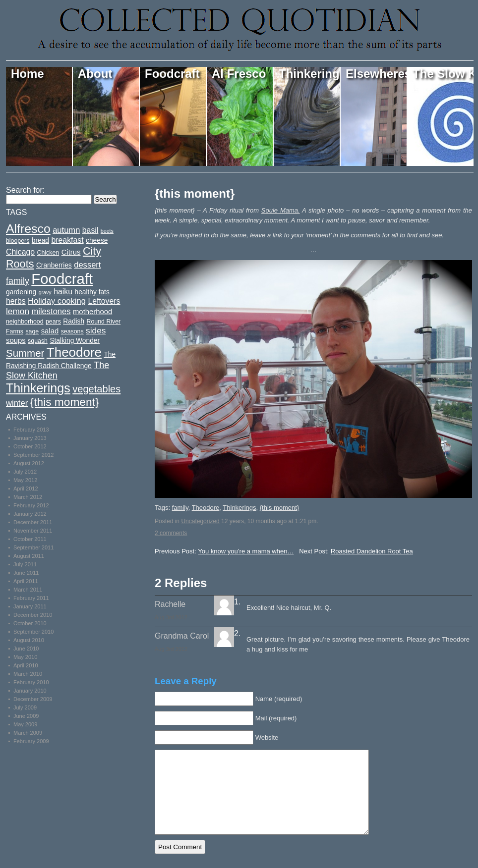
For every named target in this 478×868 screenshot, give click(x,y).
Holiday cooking (57, 301)
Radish (74, 321)
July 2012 (25, 472)
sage (32, 331)
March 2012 (28, 497)
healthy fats (92, 292)
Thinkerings (310, 74)
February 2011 (31, 598)
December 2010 (33, 615)
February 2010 (31, 682)
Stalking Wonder (75, 341)
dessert (87, 265)
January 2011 (30, 606)
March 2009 (28, 733)
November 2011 (33, 531)
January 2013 (30, 438)
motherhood (92, 312)
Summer (25, 353)
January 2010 (30, 691)
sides (96, 330)
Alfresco (28, 229)
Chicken (48, 253)
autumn (66, 230)
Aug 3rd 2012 (171, 617)
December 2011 (33, 522)
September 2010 (33, 632)
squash (38, 341)
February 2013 (31, 430)
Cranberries (54, 265)
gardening (21, 292)
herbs (16, 301)
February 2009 (31, 741)
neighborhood (25, 322)
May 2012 (25, 480)
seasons (72, 331)
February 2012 (31, 505)
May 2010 (25, 657)
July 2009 (25, 707)
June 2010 (26, 649)
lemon (18, 311)
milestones (51, 311)
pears (53, 322)
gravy (45, 292)
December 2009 (33, 699)
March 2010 (28, 674)
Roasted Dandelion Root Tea (372, 551)
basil (90, 230)
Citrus (71, 252)
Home (28, 74)
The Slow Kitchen (443, 74)
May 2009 (25, 724)
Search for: (25, 190)
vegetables (96, 389)
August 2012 (29, 463)
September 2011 (33, 547)
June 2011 (26, 573)
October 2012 (30, 446)
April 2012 (26, 488)
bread (40, 241)
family (180, 508)
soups (16, 340)
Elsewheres (377, 74)
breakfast (67, 240)
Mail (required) (276, 718)
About (95, 74)
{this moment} (195, 193)
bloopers (18, 241)
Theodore (206, 508)
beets (107, 231)
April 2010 (26, 665)
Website (267, 737)
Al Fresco (239, 74)
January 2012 (30, 514)
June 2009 (26, 716)
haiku (63, 292)
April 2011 (26, 581)
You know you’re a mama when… (246, 551)
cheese (97, 241)
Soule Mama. (281, 210)
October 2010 (30, 623)
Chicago (20, 252)
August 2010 (29, 640)
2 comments (171, 533)
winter (17, 403)
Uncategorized (200, 521)
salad (50, 331)
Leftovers (104, 301)
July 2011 (25, 564)
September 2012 (33, 455)
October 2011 (30, 539)
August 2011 (29, 556)
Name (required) (279, 699)
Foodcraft (172, 74)
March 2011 (28, 590)
